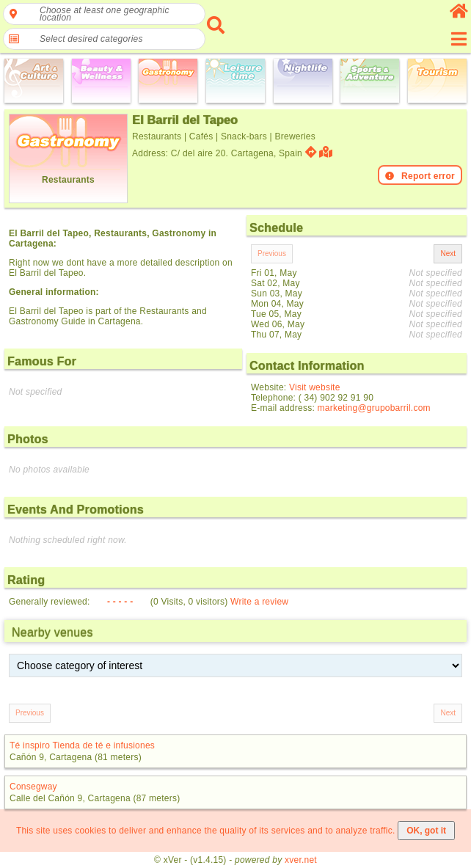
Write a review (259, 602)
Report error (420, 176)
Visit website (315, 387)
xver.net (301, 860)
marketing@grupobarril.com (374, 408)
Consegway (33, 787)
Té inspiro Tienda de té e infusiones (82, 745)
